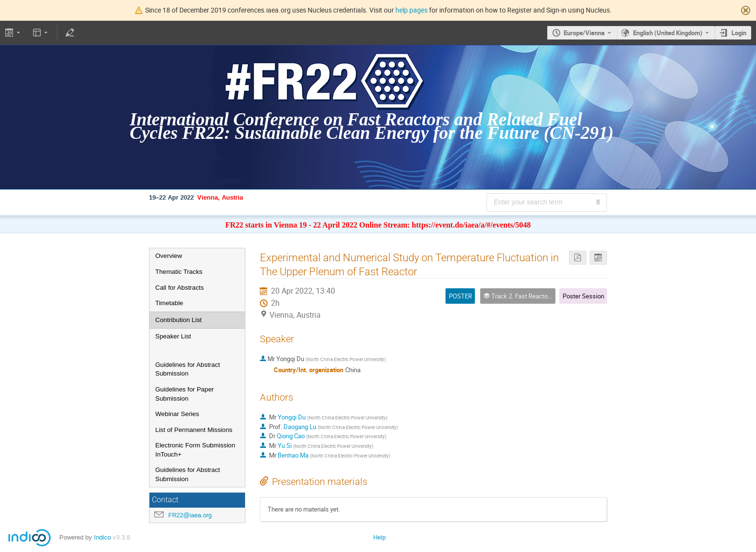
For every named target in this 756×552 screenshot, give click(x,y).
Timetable (169, 303)
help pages (412, 10)
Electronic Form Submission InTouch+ (195, 450)
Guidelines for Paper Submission (185, 394)
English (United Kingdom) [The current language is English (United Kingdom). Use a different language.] (668, 33)
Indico (102, 537)
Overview (169, 256)
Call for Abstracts (180, 288)
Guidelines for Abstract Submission (188, 369)
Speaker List (173, 336)
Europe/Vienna (584, 33)
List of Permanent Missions (194, 430)
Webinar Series (177, 414)
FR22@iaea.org (190, 515)
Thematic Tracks (179, 272)
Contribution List (178, 320)
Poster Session (583, 296)
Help (379, 537)
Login (739, 33)
